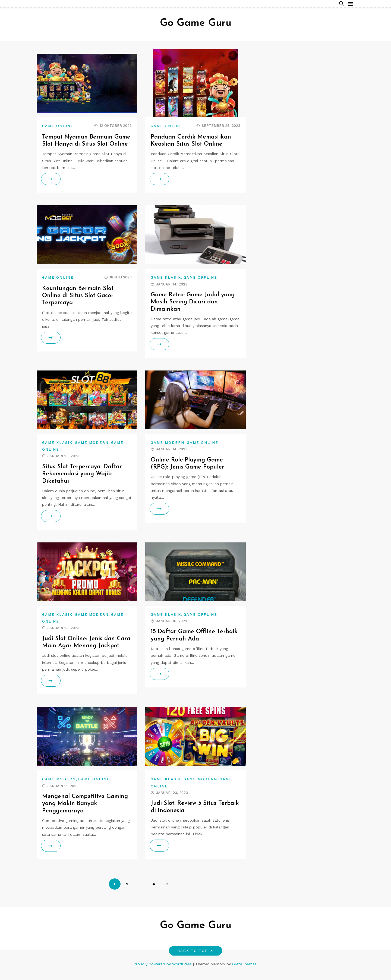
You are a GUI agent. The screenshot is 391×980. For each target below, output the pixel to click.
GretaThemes (244, 971)
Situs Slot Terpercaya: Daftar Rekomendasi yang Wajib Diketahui (82, 481)
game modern (92, 450)
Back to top (196, 958)
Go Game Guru (196, 23)
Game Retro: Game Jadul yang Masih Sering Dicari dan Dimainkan (193, 309)
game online (58, 126)
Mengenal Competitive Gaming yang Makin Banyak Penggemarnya (86, 811)
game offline (200, 285)
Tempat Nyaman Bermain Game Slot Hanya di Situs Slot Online (84, 144)
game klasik (166, 285)
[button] (341, 4)
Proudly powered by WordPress (163, 971)
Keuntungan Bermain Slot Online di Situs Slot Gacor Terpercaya (78, 303)
